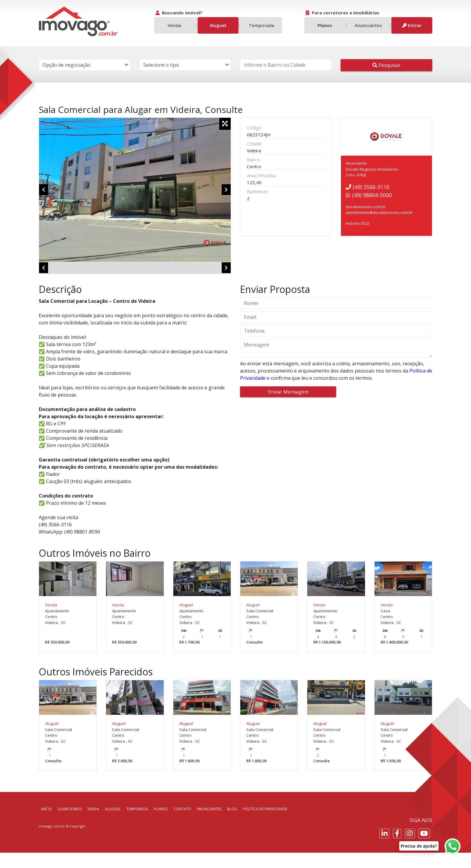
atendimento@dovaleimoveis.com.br (379, 212)
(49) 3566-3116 (368, 187)
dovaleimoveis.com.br (366, 207)
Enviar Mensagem (288, 407)
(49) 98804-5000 (369, 195)
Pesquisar (387, 65)
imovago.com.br (52, 841)
